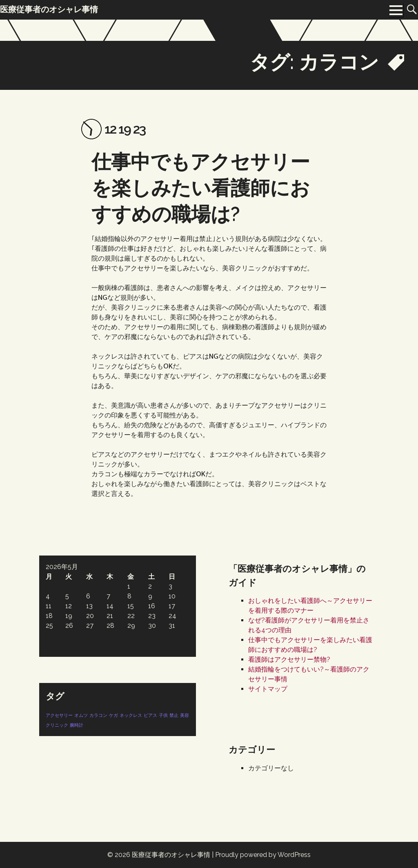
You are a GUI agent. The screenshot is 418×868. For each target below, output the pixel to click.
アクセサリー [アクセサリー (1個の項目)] (59, 715)
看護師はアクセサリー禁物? (289, 659)
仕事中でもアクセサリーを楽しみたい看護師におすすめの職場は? (201, 188)
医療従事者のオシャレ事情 (171, 855)
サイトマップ (268, 689)
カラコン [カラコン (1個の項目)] (98, 715)
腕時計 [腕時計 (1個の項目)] (77, 725)
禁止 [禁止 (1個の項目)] (174, 715)
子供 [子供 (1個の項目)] (163, 715)
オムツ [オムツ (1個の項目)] (81, 715)
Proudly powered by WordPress (263, 855)
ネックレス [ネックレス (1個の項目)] (131, 715)
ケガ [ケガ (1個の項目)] (113, 715)
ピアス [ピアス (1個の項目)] (150, 715)
